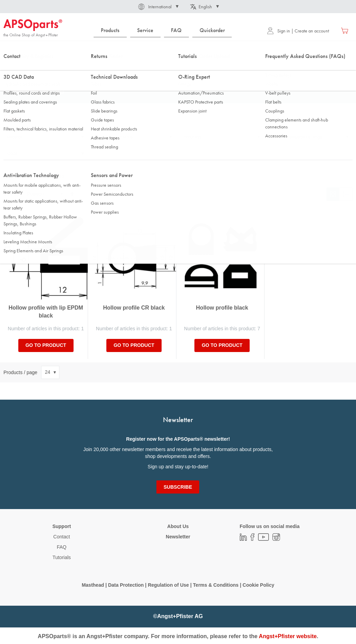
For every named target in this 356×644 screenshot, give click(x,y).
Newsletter (178, 537)
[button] (158, 7)
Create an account (312, 31)
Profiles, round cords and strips (100, 69)
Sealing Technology (43, 69)
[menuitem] (110, 31)
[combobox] (178, 51)
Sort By (11, 194)
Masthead (93, 585)
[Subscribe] (178, 487)
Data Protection (126, 585)
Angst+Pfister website (288, 636)
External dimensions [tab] (114, 137)
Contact (61, 537)
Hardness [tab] (193, 137)
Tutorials (62, 557)
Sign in (278, 31)
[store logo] (33, 28)
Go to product (46, 345)
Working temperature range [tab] (297, 137)
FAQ (61, 547)
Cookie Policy (259, 585)
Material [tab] (15, 137)
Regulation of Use (168, 585)
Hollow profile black (222, 308)
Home (9, 69)
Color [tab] (12, 154)
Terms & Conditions (216, 585)
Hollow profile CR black (134, 308)
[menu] (164, 31)
